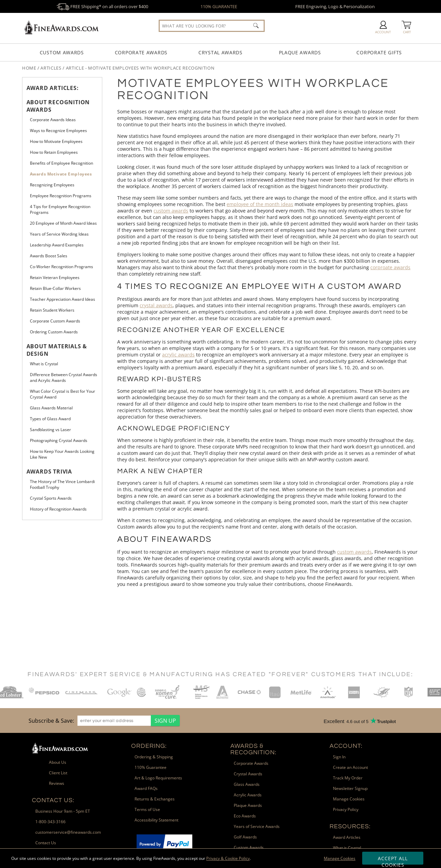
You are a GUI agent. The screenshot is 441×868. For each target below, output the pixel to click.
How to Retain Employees (54, 152)
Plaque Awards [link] (248, 805)
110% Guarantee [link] (151, 767)
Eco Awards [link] (245, 816)
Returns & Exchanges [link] (155, 799)
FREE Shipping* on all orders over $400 (102, 6)
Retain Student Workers (52, 310)
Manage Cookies (340, 858)
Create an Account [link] (350, 767)
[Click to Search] (256, 25)
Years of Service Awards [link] (257, 826)
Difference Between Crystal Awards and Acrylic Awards (64, 377)
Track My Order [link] (348, 778)
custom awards (171, 211)
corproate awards (390, 267)
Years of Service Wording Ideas (59, 234)
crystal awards (156, 305)
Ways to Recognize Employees (58, 131)
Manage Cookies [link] (349, 799)
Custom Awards (62, 52)
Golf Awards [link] (245, 837)
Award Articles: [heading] (53, 88)
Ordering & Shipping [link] (154, 757)
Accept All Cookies (393, 860)
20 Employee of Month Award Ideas (63, 223)
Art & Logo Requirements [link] (158, 778)
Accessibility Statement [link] (156, 820)
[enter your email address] (114, 721)
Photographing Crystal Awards (59, 440)
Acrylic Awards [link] (248, 795)
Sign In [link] (339, 757)
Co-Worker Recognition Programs (61, 267)
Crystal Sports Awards (51, 498)
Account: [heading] (346, 746)
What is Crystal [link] (347, 848)
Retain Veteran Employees (55, 278)
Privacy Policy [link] (346, 809)
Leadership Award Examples (57, 245)
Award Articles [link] (347, 837)
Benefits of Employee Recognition (61, 163)
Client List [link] (58, 773)
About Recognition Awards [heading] (58, 106)
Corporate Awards (141, 52)
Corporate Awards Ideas (53, 120)
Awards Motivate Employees (61, 174)
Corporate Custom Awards (55, 321)
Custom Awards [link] (249, 847)
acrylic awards (178, 355)
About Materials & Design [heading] (57, 350)
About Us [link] (58, 762)
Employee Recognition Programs (61, 196)
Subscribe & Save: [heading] (51, 721)
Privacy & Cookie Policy (228, 858)
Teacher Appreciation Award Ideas (63, 299)
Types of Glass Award (50, 419)
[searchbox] (212, 26)
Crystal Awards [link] (248, 774)
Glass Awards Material (51, 408)
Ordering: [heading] (149, 746)
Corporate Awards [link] (251, 763)
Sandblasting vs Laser (50, 430)
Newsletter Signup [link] (350, 788)
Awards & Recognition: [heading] (253, 749)
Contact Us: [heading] (53, 800)
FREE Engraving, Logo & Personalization (335, 6)
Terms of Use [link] (147, 809)
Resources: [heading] (350, 826)
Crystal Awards (220, 52)
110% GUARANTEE (219, 6)
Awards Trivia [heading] (49, 472)
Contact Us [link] (46, 843)
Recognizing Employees (52, 185)
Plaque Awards (300, 52)
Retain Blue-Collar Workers (55, 288)
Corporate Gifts (379, 52)
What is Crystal (44, 364)
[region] (102, 721)
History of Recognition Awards (58, 509)
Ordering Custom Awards (54, 332)
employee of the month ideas (260, 204)
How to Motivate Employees (56, 141)
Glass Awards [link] (247, 784)
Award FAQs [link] (146, 788)
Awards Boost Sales (49, 256)
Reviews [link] (57, 783)
